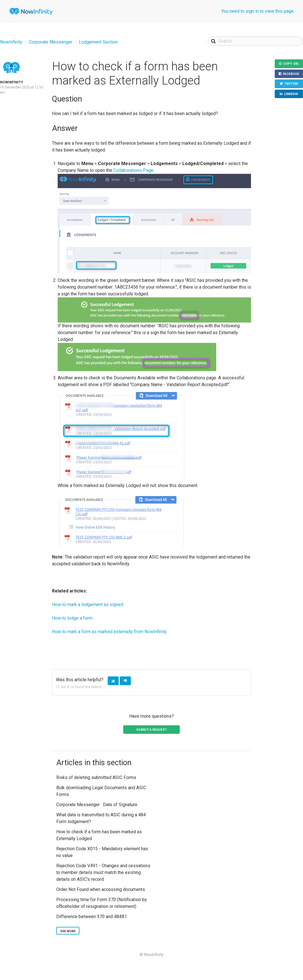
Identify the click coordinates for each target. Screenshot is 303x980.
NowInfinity (11, 42)
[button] (113, 681)
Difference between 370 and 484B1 (92, 917)
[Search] (255, 41)
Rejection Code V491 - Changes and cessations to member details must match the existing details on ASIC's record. (103, 872)
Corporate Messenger (51, 42)
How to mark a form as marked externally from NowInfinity (109, 632)
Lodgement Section (98, 42)
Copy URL (291, 64)
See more (68, 931)
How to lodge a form (72, 618)
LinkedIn (291, 94)
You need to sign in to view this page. (258, 11)
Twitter (291, 84)
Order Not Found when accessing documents (101, 889)
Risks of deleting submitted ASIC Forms (96, 777)
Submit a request (151, 730)
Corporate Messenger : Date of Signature (97, 805)
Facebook (291, 74)
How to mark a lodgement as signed (88, 604)
